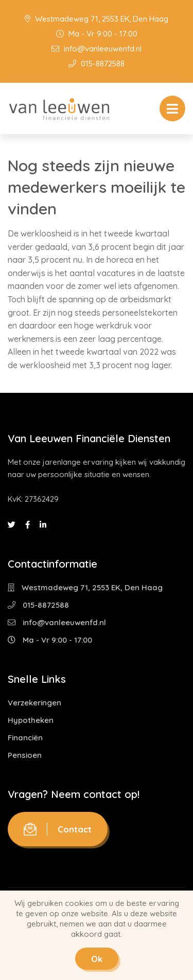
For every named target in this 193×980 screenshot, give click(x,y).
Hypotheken (31, 720)
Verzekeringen (34, 703)
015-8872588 (97, 63)
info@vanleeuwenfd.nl (97, 49)
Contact (58, 829)
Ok (97, 959)
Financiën (25, 738)
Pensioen (25, 755)
